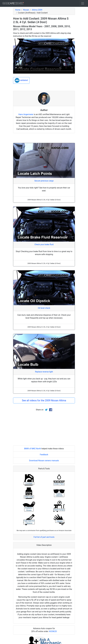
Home (18, 10)
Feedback (44, 455)
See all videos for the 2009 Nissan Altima (44, 400)
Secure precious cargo (44, 181)
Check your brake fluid (44, 244)
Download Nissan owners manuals (44, 461)
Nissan (26, 10)
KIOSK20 (53, 631)
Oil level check (44, 308)
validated (21, 80)
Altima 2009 (37, 10)
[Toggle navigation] (83, 3)
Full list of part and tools (44, 537)
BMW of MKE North (33, 449)
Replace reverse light (44, 372)
